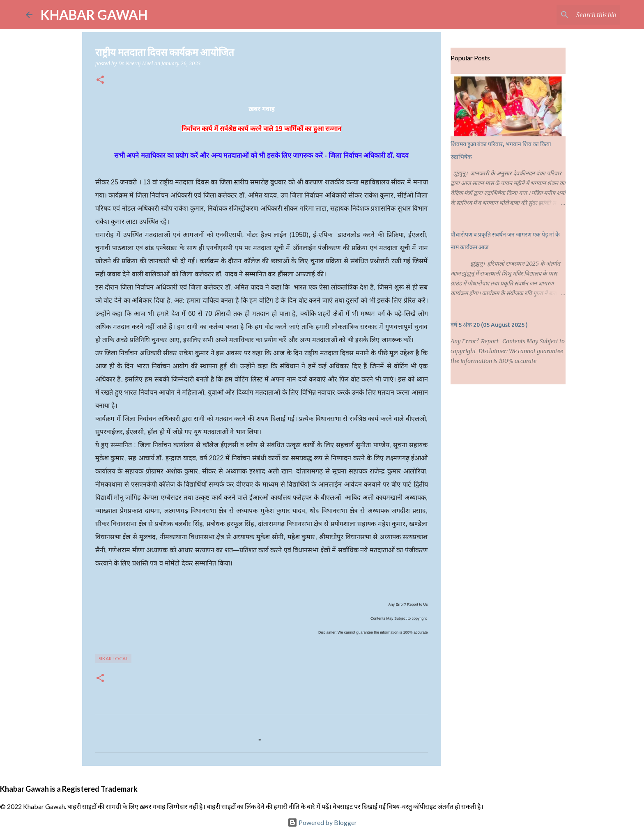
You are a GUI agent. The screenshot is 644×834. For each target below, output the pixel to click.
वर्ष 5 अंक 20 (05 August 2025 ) (489, 325)
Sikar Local (113, 658)
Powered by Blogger (322, 822)
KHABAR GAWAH (94, 15)
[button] (100, 80)
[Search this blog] (577, 15)
